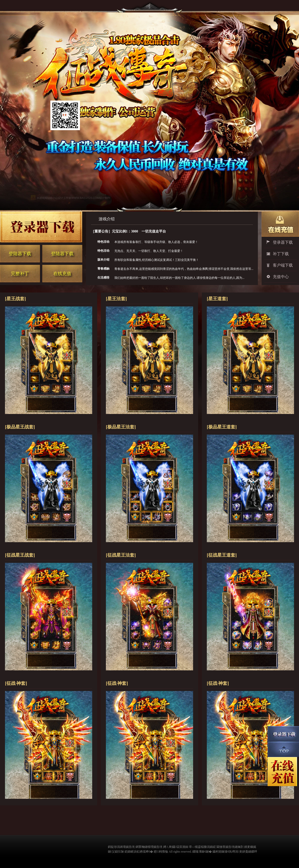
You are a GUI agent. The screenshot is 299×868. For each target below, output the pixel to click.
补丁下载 (281, 254)
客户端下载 (283, 265)
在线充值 (62, 274)
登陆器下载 (20, 254)
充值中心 (281, 277)
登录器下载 (283, 242)
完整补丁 (20, 274)
